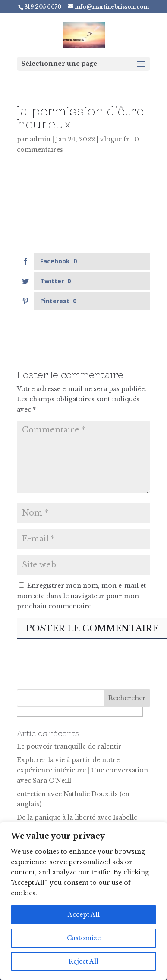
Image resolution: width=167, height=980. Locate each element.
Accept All (84, 915)
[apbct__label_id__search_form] (80, 712)
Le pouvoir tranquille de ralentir (69, 746)
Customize (84, 938)
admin (40, 139)
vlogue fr (115, 139)
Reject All (83, 961)
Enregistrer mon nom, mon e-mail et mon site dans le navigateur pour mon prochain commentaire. (81, 596)
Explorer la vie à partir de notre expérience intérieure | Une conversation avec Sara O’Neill (82, 770)
